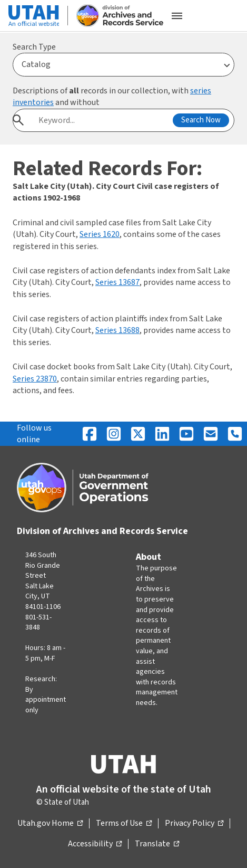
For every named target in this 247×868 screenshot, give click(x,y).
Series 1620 (100, 234)
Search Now (201, 120)
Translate (157, 844)
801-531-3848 (38, 623)
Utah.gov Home (50, 824)
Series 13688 (117, 330)
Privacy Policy (194, 824)
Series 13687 (117, 282)
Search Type (34, 47)
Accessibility (95, 844)
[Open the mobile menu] (177, 16)
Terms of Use (124, 824)
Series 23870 (35, 379)
